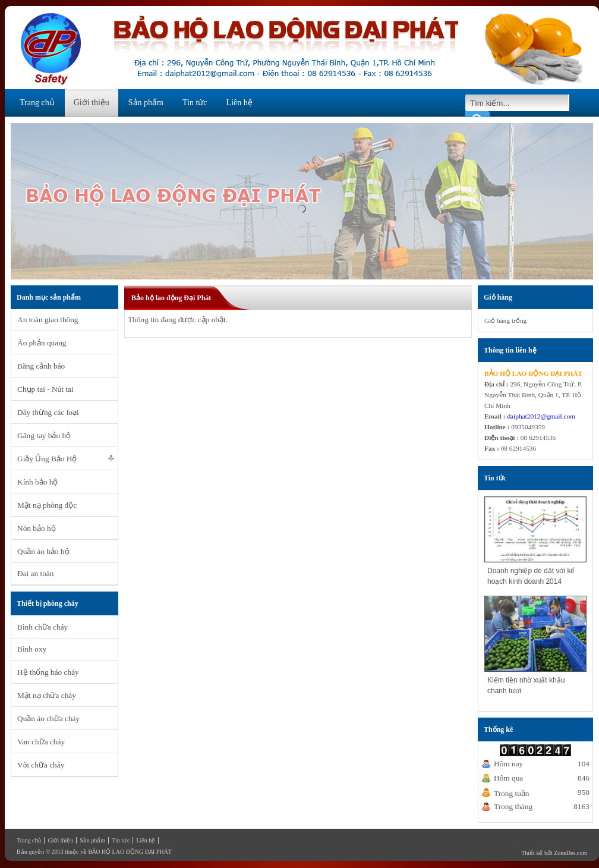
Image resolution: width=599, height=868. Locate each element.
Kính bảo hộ (37, 482)
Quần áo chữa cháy (48, 718)
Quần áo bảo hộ (43, 551)
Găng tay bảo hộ (44, 435)
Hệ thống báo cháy (48, 672)
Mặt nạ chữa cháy (47, 695)
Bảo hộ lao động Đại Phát (171, 298)
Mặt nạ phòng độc (47, 505)
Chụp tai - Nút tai (45, 389)
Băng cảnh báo (41, 366)
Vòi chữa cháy (41, 765)
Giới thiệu (92, 103)
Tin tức (195, 103)
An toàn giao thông (48, 320)
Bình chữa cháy (42, 627)
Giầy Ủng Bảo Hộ (47, 459)
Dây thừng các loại (48, 412)
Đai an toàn (35, 573)
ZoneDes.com (570, 853)
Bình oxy (32, 649)
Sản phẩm (146, 103)
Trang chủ (37, 103)
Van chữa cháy (41, 742)
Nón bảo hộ (37, 528)
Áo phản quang (42, 343)
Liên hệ (239, 103)
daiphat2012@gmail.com (541, 416)
